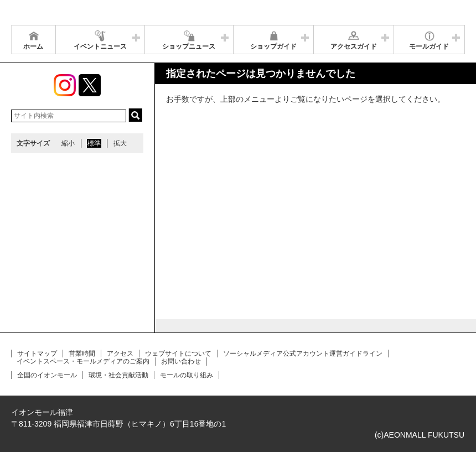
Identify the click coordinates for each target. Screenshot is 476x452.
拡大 (120, 143)
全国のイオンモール (47, 375)
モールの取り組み (187, 375)
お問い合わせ (181, 361)
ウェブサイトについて (178, 354)
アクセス (120, 354)
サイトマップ (37, 354)
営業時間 (82, 354)
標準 (94, 143)
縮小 (68, 143)
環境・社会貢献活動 (118, 375)
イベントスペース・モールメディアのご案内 (83, 361)
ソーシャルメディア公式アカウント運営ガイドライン (303, 354)
